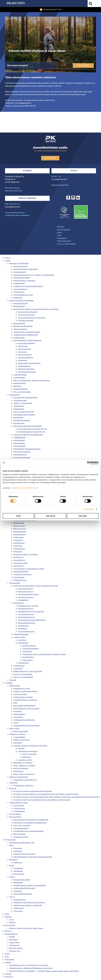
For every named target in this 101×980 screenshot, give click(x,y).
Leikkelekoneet (19, 284)
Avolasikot (22, 640)
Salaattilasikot (28, 657)
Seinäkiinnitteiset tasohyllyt (24, 854)
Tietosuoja (9, 977)
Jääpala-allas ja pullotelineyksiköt (27, 332)
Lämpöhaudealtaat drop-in (28, 594)
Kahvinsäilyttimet (25, 355)
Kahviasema (23, 346)
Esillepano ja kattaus (17, 734)
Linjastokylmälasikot (31, 649)
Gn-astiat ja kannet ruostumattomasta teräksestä (33, 791)
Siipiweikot (13, 940)
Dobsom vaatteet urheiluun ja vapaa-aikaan (26, 928)
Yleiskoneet (18, 298)
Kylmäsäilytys (14, 395)
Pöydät (12, 877)
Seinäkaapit (18, 871)
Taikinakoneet (19, 292)
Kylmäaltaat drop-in (26, 592)
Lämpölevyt (22, 361)
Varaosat (8, 917)
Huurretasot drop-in (25, 589)
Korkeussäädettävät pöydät (24, 888)
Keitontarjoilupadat (21, 634)
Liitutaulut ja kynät (21, 837)
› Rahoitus (60, 227)
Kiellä (18, 516)
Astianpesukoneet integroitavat (26, 269)
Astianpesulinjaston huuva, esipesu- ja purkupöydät (34, 275)
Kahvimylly (22, 352)
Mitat (15, 703)
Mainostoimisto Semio (51, 250)
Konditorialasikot (29, 646)
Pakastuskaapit (20, 446)
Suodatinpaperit (24, 366)
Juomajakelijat (19, 737)
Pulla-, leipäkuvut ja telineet (24, 766)
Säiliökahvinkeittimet (26, 369)
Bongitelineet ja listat (22, 689)
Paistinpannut (19, 543)
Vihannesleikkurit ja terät (23, 295)
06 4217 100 (56, 177)
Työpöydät (18, 891)
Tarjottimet (13, 783)
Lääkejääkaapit (19, 438)
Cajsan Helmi (14, 943)
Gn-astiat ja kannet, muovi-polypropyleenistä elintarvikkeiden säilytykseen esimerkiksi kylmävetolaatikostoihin (57, 797)
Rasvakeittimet (19, 560)
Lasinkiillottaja (19, 378)
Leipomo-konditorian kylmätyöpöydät (28, 435)
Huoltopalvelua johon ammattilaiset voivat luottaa (29, 965)
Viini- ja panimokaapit (22, 392)
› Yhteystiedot (61, 238)
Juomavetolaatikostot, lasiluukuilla (32, 318)
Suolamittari (18, 717)
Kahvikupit (27, 757)
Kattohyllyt (18, 848)
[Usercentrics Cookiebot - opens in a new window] (89, 463)
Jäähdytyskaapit (20, 401)
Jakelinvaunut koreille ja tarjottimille (28, 905)
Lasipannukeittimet (25, 358)
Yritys (7, 957)
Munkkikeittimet (20, 532)
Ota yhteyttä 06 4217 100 (50, 10)
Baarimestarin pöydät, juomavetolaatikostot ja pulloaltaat (36, 309)
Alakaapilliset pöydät (22, 880)
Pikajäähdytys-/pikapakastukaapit (27, 449)
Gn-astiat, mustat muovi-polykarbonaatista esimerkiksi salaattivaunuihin (42, 800)
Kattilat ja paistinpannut (18, 777)
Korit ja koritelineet (21, 768)
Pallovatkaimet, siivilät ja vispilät (26, 709)
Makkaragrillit (19, 523)
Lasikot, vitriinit (19, 637)
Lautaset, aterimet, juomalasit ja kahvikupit (30, 746)
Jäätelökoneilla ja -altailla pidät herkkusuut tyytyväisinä (31, 968)
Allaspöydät (18, 883)
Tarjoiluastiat (19, 806)
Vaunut (12, 897)
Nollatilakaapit (19, 440)
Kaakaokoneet (19, 338)
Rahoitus (8, 931)
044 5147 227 (15, 204)
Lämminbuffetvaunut (26, 617)
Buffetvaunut (19, 603)
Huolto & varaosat (27, 198)
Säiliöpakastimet (20, 455)
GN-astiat (13, 789)
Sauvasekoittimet (20, 289)
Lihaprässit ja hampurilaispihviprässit (28, 286)
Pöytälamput (18, 771)
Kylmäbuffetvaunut (26, 609)
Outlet (7, 914)
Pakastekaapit (19, 443)
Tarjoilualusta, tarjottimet (23, 786)
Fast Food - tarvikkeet (22, 826)
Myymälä (27, 171)
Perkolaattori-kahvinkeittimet (29, 363)
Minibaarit (17, 386)
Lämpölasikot (23, 663)
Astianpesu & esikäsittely (19, 264)
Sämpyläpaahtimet (21, 572)
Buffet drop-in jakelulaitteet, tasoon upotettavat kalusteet (36, 586)
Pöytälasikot (27, 652)
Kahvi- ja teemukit (29, 754)
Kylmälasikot (23, 643)
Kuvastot (8, 974)
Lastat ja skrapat (20, 694)
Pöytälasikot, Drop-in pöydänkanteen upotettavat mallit (44, 654)
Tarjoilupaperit (19, 811)
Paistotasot (18, 546)
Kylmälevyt (18, 743)
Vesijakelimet (23, 600)
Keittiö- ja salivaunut (21, 740)
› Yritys (59, 235)
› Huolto (59, 233)
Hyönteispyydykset (21, 828)
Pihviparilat (18, 552)
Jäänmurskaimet (20, 329)
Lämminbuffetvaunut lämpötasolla (32, 620)
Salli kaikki (83, 516)
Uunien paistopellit (21, 731)
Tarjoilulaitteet (15, 583)
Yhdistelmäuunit (20, 580)
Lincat (11, 920)
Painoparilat (18, 540)
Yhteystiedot (9, 960)
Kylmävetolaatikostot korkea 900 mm (33, 429)
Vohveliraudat (19, 577)
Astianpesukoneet (20, 266)
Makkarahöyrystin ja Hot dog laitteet (28, 672)
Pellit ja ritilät (14, 729)
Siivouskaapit (19, 874)
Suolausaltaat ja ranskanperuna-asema (29, 569)
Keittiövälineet (15, 686)
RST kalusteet (10, 840)
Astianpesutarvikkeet (22, 278)
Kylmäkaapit (18, 418)
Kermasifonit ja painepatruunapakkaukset (30, 823)
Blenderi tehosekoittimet (23, 326)
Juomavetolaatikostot (27, 315)
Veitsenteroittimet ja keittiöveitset (26, 726)
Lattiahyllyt (18, 851)
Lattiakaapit (18, 868)
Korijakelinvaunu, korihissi (28, 606)
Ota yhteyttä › (83, 65)
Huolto (7, 954)
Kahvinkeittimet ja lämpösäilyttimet (27, 341)
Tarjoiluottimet (19, 809)
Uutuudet (12, 680)
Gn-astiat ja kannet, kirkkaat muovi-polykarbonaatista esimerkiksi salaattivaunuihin (46, 794)
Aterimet (21, 749)
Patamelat (17, 711)
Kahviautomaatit (24, 349)
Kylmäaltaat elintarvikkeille (24, 415)
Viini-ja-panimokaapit (22, 458)
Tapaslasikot (27, 660)
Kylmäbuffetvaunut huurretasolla (31, 612)
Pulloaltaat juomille (26, 321)
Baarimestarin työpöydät (28, 312)
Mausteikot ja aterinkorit (23, 763)
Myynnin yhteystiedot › (60, 185)
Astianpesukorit (20, 272)
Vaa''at (16, 723)
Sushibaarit (22, 629)
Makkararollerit (19, 526)
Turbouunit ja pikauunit (23, 575)
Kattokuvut (18, 863)
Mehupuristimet (20, 383)
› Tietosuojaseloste (63, 241)
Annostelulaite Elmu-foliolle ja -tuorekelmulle (31, 820)
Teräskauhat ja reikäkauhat (24, 720)
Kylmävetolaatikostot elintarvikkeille (28, 426)
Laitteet (7, 261)
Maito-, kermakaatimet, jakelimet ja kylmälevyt (32, 381)
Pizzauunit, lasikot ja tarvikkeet (26, 555)
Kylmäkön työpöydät (22, 421)
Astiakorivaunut (20, 900)
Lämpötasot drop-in (26, 597)
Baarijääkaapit (19, 306)
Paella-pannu (19, 537)
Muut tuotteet (10, 925)
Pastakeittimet (19, 549)
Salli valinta (50, 516)
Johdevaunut (19, 908)
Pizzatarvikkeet (15, 814)
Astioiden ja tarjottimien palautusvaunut (29, 903)
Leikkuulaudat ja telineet (23, 697)
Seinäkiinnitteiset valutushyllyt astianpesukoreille (33, 857)
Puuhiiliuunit (18, 557)
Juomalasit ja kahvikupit (28, 751)
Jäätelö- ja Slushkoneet (23, 403)
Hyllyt (11, 846)
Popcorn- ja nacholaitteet (23, 677)
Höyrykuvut (13, 860)
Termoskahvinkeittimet (27, 372)
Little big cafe (14, 945)
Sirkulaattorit (18, 566)
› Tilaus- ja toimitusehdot (66, 244)
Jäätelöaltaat (19, 406)
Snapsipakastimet (21, 389)
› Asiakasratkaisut (63, 230)
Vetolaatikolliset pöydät (23, 894)
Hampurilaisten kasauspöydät (25, 398)
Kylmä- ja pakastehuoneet (24, 412)
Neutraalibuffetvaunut (27, 623)
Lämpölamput (19, 666)
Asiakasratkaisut (11, 934)
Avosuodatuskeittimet (26, 343)
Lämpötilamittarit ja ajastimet (25, 700)
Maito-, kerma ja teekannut (24, 774)
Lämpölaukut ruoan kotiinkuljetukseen (28, 831)
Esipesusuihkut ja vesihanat (24, 281)
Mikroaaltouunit (20, 529)
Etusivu (7, 258)
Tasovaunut (18, 911)
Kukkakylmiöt (19, 409)
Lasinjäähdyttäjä (20, 375)
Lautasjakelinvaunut (26, 614)
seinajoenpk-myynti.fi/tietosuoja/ (24, 488)
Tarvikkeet (8, 683)
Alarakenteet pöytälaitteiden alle (22, 843)
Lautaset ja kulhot (25, 760)
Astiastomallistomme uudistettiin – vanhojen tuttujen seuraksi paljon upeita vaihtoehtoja (44, 971)
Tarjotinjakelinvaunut (26, 632)
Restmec (12, 923)
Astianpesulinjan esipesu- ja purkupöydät (30, 886)
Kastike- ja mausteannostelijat (25, 691)
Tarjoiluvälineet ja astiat (18, 803)
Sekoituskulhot (19, 714)
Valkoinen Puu (15, 951)
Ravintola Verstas (16, 948)
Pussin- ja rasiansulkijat (23, 674)
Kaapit (11, 866)
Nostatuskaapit (19, 535)
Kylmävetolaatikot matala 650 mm (32, 432)
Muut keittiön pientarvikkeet (24, 706)
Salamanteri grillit (20, 563)
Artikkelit (8, 963)
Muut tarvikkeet (15, 817)
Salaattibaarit (23, 626)
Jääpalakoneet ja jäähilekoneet (26, 335)
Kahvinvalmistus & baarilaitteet (21, 301)
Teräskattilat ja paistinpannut (25, 780)
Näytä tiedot (89, 509)
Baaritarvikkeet (19, 324)
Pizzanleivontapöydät (22, 452)
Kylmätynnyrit (19, 423)
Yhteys (74, 171)
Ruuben (12, 937)
